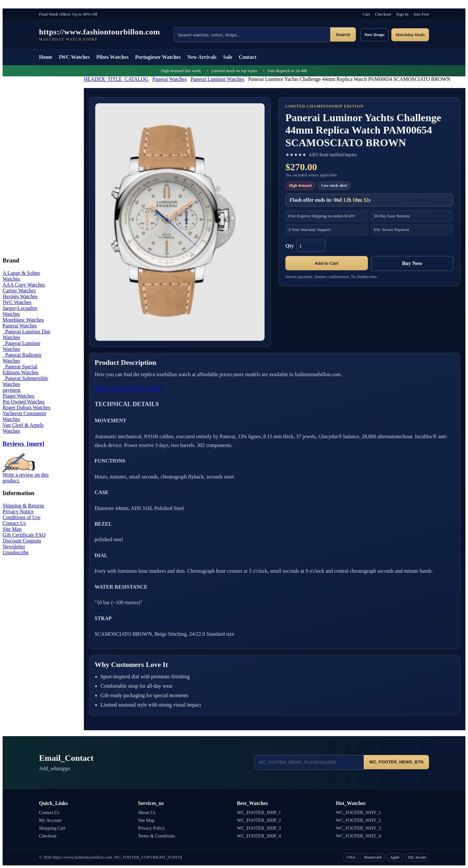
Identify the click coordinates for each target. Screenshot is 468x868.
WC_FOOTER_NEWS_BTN (396, 762)
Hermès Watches (20, 296)
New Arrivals (202, 57)
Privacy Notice (18, 511)
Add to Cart (326, 263)
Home (46, 57)
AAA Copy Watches (24, 285)
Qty (290, 246)
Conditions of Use (21, 517)
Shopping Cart (52, 828)
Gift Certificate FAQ (24, 535)
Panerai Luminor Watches (217, 79)
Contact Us (14, 523)
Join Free (421, 14)
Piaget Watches (19, 396)
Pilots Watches (112, 57)
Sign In (402, 14)
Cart (366, 14)
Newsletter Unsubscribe (16, 549)
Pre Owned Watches (24, 402)
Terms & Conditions (157, 836)
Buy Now (412, 263)
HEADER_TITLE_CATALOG (116, 79)
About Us (147, 813)
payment (12, 390)
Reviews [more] (23, 444)
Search (343, 35)
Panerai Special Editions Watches (21, 370)
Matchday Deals (410, 35)
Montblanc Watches (23, 320)
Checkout (383, 14)
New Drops (375, 35)
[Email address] (309, 762)
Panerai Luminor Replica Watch (128, 388)
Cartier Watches (19, 291)
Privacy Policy (151, 828)
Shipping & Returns (23, 506)
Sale (227, 57)
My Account (50, 820)
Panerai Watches (169, 79)
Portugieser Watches (158, 57)
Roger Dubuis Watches (26, 408)
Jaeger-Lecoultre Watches (20, 311)
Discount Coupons (22, 541)
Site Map (12, 529)
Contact (248, 57)
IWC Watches (74, 57)
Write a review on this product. (26, 475)
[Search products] (252, 35)
